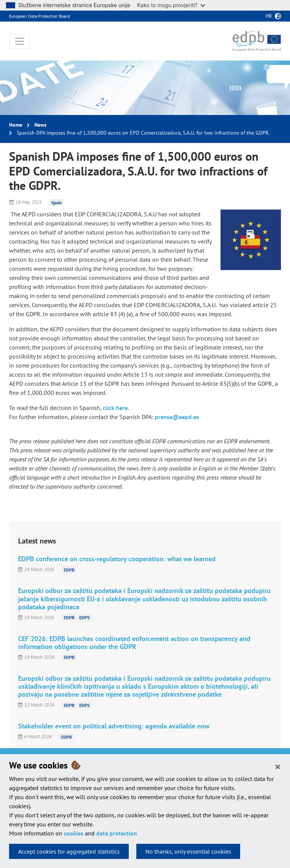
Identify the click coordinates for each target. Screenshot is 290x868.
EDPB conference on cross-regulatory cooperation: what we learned (117, 559)
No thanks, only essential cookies (188, 851)
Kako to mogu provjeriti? (171, 5)
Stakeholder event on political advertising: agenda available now (114, 726)
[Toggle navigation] (20, 41)
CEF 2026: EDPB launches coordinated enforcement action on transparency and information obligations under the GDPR (134, 643)
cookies (74, 833)
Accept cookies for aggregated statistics (69, 851)
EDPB (69, 569)
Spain (57, 202)
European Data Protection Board (39, 16)
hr (269, 16)
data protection (117, 833)
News (40, 125)
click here (115, 408)
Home (16, 125)
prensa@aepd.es (177, 417)
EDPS (84, 617)
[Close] (278, 766)
